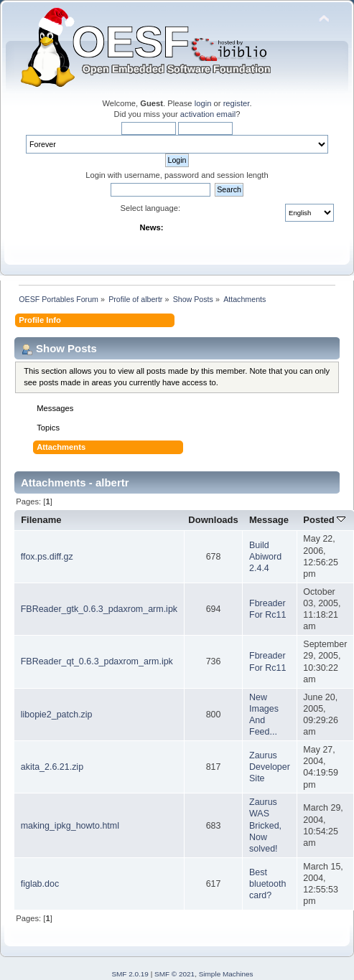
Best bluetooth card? (267, 884)
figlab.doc (40, 884)
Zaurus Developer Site (270, 767)
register (237, 103)
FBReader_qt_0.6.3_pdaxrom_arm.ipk (97, 661)
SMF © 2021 (174, 974)
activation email (208, 114)
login (203, 103)
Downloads (213, 520)
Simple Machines (226, 974)
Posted (324, 520)
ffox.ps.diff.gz (47, 557)
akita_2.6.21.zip (52, 767)
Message (269, 520)
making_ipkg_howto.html (70, 826)
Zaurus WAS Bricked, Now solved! (265, 825)
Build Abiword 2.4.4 (265, 557)
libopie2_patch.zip (57, 715)
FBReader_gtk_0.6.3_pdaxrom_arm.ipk (99, 609)
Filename (41, 520)
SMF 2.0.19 (130, 974)
